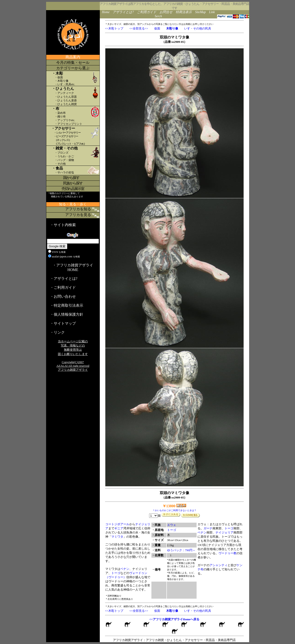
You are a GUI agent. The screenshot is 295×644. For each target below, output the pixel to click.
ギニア (119, 528)
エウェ (172, 525)
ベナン (125, 569)
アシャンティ (218, 565)
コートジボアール (117, 524)
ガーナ (208, 528)
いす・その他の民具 (198, 28)
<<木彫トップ (114, 28)
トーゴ (116, 573)
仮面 (157, 28)
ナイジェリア (224, 532)
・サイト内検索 (63, 225)
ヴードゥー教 (227, 553)
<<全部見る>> (139, 28)
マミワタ (117, 537)
